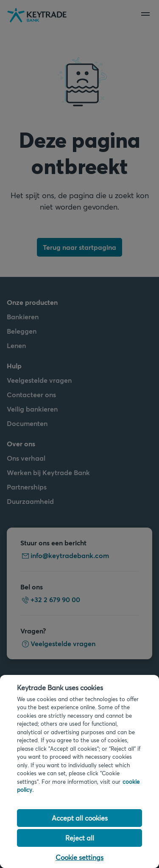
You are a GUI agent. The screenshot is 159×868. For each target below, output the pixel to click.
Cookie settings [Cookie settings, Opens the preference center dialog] (79, 857)
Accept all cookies (80, 818)
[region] (79, 771)
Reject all (80, 838)
